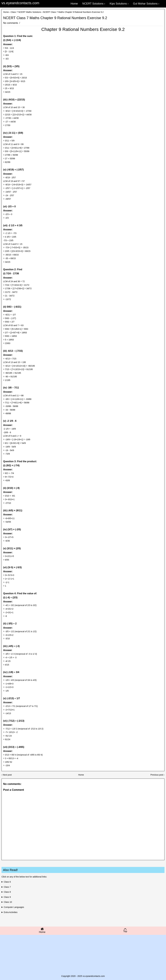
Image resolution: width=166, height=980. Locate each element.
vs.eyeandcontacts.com (20, 3)
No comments (11, 23)
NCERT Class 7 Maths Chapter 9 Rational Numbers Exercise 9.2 (55, 18)
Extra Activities (11, 912)
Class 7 (7, 887)
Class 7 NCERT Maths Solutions (26, 12)
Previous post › (157, 775)
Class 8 (7, 892)
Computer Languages (14, 907)
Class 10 (8, 902)
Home (6, 12)
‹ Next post (7, 775)
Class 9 (7, 897)
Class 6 (7, 882)
